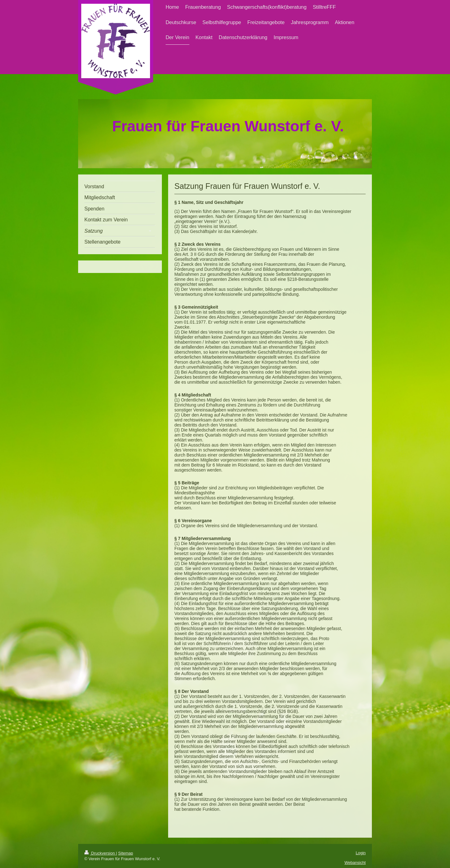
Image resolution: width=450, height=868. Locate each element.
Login (361, 853)
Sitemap (126, 853)
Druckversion (100, 853)
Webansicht (355, 863)
